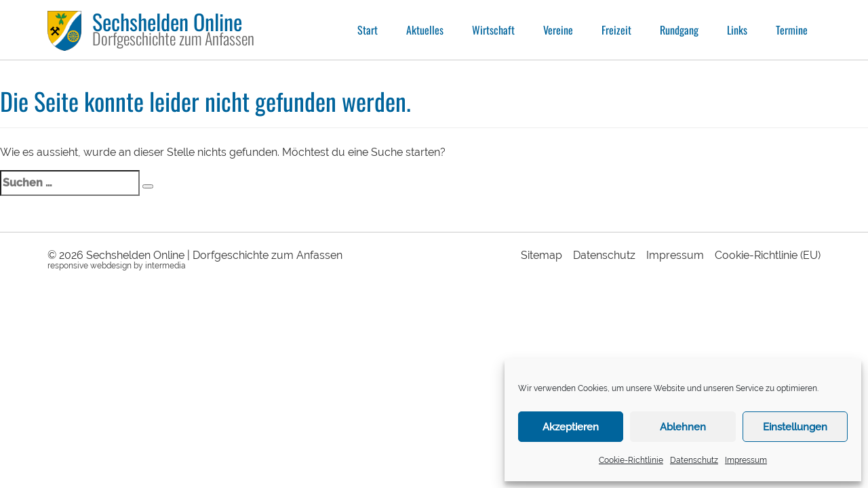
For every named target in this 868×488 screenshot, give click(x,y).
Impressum (746, 460)
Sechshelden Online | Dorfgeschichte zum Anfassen (214, 255)
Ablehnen (683, 427)
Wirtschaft (493, 30)
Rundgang (679, 30)
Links (737, 30)
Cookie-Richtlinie (631, 460)
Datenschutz (694, 460)
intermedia (165, 266)
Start (368, 30)
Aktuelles (425, 30)
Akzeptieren (571, 427)
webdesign (111, 266)
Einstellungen (795, 427)
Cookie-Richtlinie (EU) (768, 255)
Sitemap (541, 255)
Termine (792, 30)
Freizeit (616, 30)
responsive (68, 266)
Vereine (558, 30)
